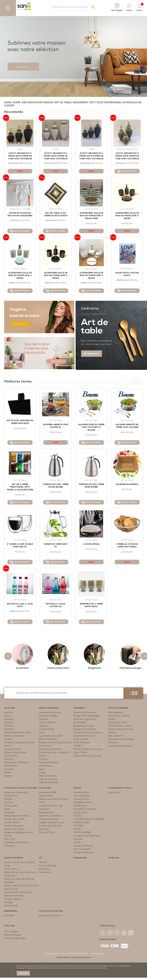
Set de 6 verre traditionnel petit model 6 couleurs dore (20, 487)
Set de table (11, 756)
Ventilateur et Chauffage (121, 739)
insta (131, 933)
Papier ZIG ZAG (47, 832)
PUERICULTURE (81, 822)
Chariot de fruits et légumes (88, 732)
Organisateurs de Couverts (88, 756)
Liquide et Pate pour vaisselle (19, 862)
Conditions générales (15, 938)
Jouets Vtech (80, 812)
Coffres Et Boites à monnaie (88, 749)
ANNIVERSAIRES (11, 911)
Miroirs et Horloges (48, 716)
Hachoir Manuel (12, 822)
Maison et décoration (127, 149)
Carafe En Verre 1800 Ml (56, 546)
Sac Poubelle (11, 889)
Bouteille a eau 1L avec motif (20, 605)
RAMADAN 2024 (80, 858)
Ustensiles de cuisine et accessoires (21, 788)
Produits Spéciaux (13, 899)
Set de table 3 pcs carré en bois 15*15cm (56, 214)
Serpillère (9, 882)
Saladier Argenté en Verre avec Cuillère (127, 426)
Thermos (9, 759)
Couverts (9, 722)
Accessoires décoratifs (51, 736)
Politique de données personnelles (75, 954)
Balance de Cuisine (14, 829)
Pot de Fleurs (46, 766)
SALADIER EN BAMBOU (127, 484)
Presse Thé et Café (14, 819)
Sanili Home (90, 309)
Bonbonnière (11, 766)
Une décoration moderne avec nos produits (37, 349)
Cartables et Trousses (85, 809)
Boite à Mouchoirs (48, 739)
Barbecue (113, 742)
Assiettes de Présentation (18, 732)
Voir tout (136, 382)
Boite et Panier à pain (15, 752)
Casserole (9, 812)
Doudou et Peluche (83, 846)
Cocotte (8, 799)
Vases (20, 149)
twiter (110, 933)
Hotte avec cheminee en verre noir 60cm (20, 422)
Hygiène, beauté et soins (121, 729)
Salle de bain (91, 209)
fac (103, 933)
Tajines (8, 746)
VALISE (77, 746)
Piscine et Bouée (48, 866)
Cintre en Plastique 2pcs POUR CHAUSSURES (20, 214)
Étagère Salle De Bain (50, 826)
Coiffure (112, 732)
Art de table (56, 209)
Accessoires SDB (48, 792)
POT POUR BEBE (82, 832)
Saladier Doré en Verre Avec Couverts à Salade (91, 427)
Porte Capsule (81, 739)
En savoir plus (92, 354)
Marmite (9, 802)
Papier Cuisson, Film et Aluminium (21, 886)
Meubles (43, 719)
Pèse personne (47, 812)
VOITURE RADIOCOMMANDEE (89, 819)
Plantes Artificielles (49, 762)
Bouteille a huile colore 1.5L (56, 605)
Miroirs (42, 802)
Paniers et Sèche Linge (51, 806)
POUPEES (79, 826)
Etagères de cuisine (84, 726)
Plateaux (9, 726)
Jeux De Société (82, 849)
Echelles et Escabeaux (51, 749)
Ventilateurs (45, 872)
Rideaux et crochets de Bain (53, 799)
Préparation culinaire (119, 716)
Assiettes (9, 719)
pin (117, 933)
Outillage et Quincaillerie (51, 911)
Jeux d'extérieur (82, 796)
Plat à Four (10, 839)
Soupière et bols (13, 749)
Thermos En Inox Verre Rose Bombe (91, 486)
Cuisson (112, 719)
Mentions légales (13, 935)
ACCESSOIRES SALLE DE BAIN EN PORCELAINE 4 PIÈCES (56, 276)
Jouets (77, 842)
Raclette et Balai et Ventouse (19, 879)
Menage (8, 902)
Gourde (8, 776)
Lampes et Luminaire (50, 712)
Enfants (77, 788)
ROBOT (77, 829)
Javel (7, 866)
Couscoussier (11, 806)
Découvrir (20, 324)
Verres (8, 716)
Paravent (44, 759)
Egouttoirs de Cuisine (84, 736)
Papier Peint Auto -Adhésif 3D (54, 752)
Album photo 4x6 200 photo (127, 274)
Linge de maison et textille (120, 788)
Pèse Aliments (116, 736)
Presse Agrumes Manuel (17, 816)
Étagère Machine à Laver (52, 822)
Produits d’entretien (14, 858)
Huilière (8, 772)
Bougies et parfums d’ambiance (56, 742)
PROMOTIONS (114, 858)
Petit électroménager (118, 708)
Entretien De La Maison (120, 726)
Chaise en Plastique (84, 852)
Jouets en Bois (81, 792)
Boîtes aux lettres (48, 776)
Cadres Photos (47, 729)
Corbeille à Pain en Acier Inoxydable (127, 546)
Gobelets (9, 769)
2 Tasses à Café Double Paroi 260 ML (20, 546)
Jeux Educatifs (81, 799)
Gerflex (43, 756)
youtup (124, 933)
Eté (40, 858)
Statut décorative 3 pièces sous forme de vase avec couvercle (20, 156)
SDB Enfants (80, 806)
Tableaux (44, 726)
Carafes (8, 712)
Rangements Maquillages (87, 716)
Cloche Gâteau (91, 544)
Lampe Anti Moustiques (120, 746)
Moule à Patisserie (14, 826)
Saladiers (9, 729)
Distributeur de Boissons (17, 762)
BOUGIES (9, 916)
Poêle (7, 809)
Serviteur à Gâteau (14, 736)
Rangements (127, 269)
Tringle (42, 772)
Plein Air (43, 862)
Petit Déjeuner (116, 712)
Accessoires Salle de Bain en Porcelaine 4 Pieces (91, 276)
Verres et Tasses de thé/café (19, 742)
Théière (8, 739)
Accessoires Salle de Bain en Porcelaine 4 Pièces (127, 216)
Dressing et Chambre (20, 209)
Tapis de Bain (46, 796)
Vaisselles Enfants (83, 802)
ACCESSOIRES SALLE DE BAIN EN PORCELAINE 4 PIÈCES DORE (91, 216)
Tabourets (44, 829)
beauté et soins (24, 312)
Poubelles (44, 809)
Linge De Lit (114, 792)
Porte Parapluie (82, 742)
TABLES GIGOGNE (48, 782)
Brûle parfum (46, 746)
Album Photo (80, 752)
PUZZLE (78, 816)
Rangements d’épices (85, 729)
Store (42, 769)
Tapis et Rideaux (47, 722)
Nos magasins (11, 931)
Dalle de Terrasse (48, 779)
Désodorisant (11, 906)
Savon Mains (11, 869)
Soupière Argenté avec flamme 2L (56, 426)
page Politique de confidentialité (32, 968)
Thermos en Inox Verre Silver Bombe (56, 486)
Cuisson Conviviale (118, 722)
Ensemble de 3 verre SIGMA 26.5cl (91, 605)
